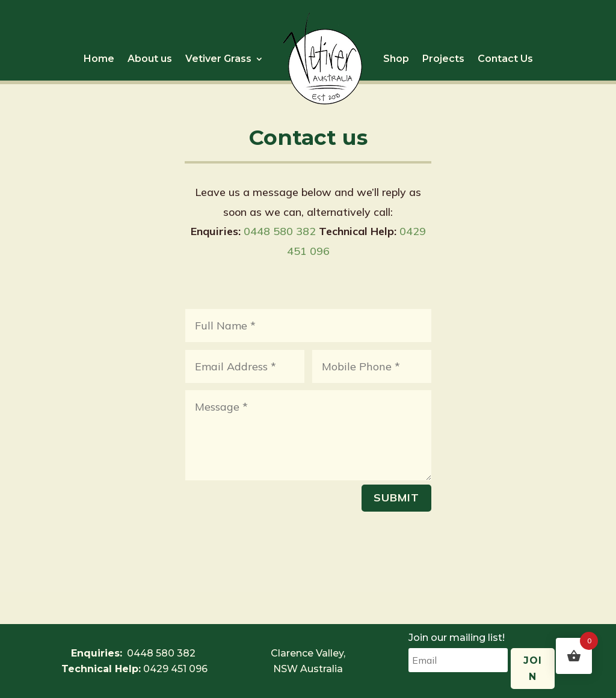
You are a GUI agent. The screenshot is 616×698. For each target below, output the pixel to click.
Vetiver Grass (218, 59)
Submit (396, 497)
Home (99, 59)
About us (150, 59)
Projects (443, 59)
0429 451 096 (175, 669)
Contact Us (505, 59)
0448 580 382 (280, 231)
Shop (396, 59)
